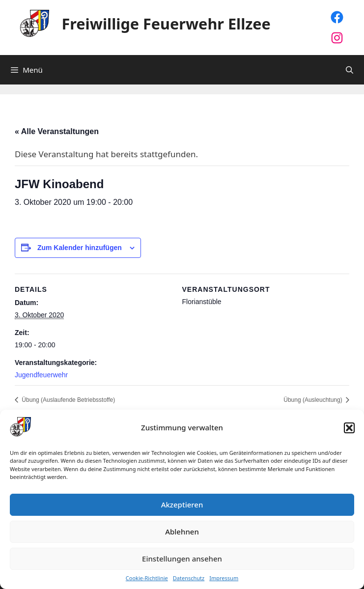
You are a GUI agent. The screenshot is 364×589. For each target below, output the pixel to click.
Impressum (224, 578)
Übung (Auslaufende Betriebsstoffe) (68, 400)
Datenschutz (189, 578)
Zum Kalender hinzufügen (80, 248)
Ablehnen (182, 532)
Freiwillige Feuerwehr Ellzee (166, 24)
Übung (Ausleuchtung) (314, 400)
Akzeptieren (182, 505)
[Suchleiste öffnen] (350, 70)
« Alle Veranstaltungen (57, 131)
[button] (349, 428)
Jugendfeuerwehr (41, 375)
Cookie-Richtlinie (147, 578)
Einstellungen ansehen (182, 559)
